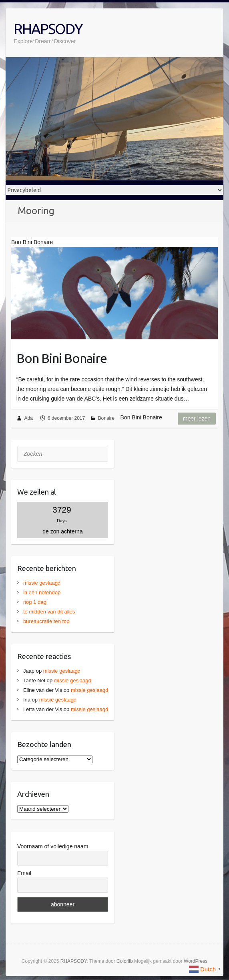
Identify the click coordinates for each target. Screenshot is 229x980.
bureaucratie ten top (46, 621)
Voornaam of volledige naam (53, 846)
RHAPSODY (48, 29)
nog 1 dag (35, 602)
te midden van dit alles (49, 612)
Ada (28, 418)
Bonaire (106, 418)
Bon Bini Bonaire (62, 358)
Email (24, 873)
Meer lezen (197, 419)
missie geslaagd (42, 583)
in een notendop (42, 592)
